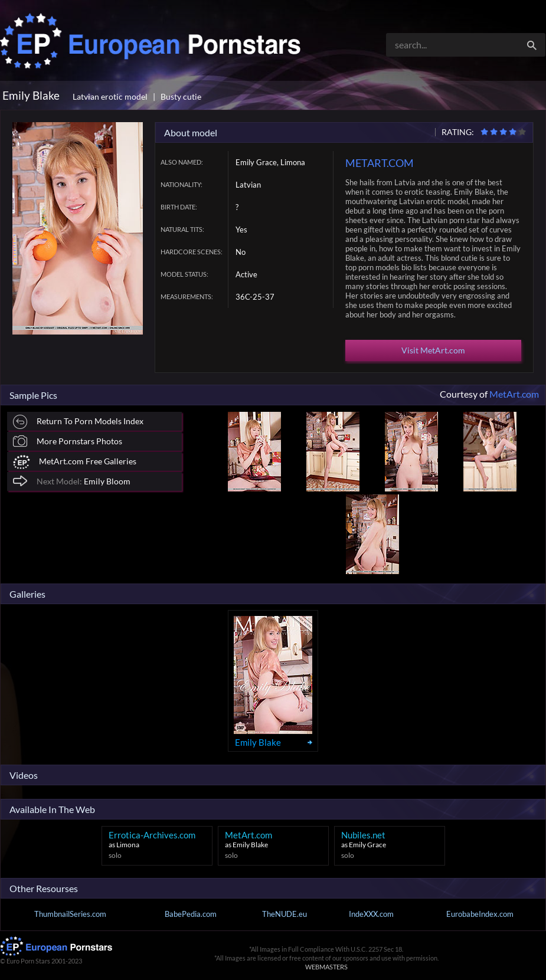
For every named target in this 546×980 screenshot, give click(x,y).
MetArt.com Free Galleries (75, 462)
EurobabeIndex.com (480, 914)
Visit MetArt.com (433, 350)
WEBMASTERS (326, 967)
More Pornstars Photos (68, 441)
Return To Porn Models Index (78, 422)
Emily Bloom (72, 481)
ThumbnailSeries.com (70, 914)
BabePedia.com (191, 914)
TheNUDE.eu (285, 914)
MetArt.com (514, 394)
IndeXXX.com (371, 914)
